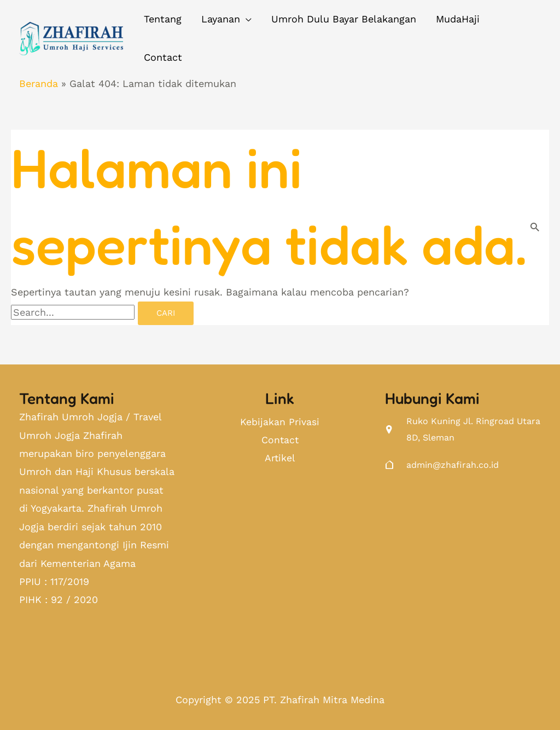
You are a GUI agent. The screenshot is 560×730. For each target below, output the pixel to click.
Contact (280, 441)
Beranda (39, 83)
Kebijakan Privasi (280, 422)
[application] (246, 19)
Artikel (280, 459)
